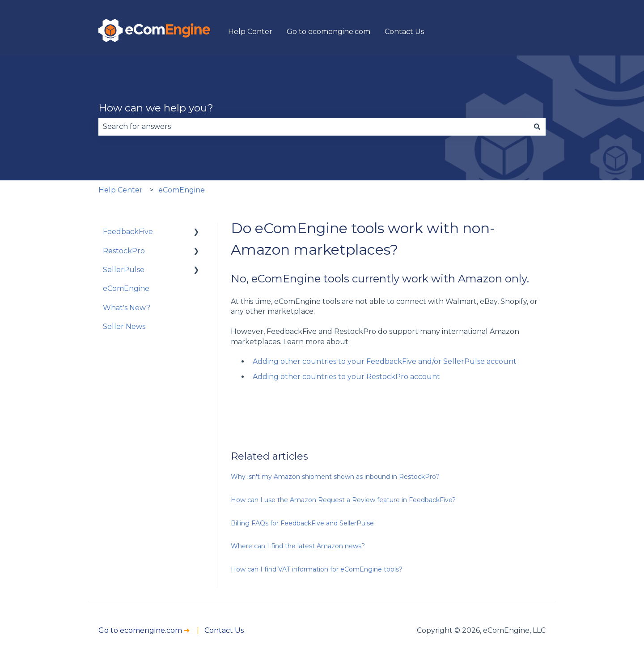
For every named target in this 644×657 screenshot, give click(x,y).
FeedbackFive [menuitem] (128, 232)
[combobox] (314, 127)
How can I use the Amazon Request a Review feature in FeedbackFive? (343, 500)
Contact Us (404, 32)
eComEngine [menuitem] (126, 288)
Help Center (250, 32)
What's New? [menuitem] (127, 308)
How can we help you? (156, 108)
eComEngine (182, 190)
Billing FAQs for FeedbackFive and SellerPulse (302, 523)
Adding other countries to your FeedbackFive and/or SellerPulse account (385, 361)
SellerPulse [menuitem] (124, 270)
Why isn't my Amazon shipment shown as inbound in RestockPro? (335, 477)
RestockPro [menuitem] (124, 251)
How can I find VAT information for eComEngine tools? (317, 569)
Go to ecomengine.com (328, 32)
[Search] (537, 127)
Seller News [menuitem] (124, 326)
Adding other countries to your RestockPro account (346, 377)
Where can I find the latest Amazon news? (298, 546)
